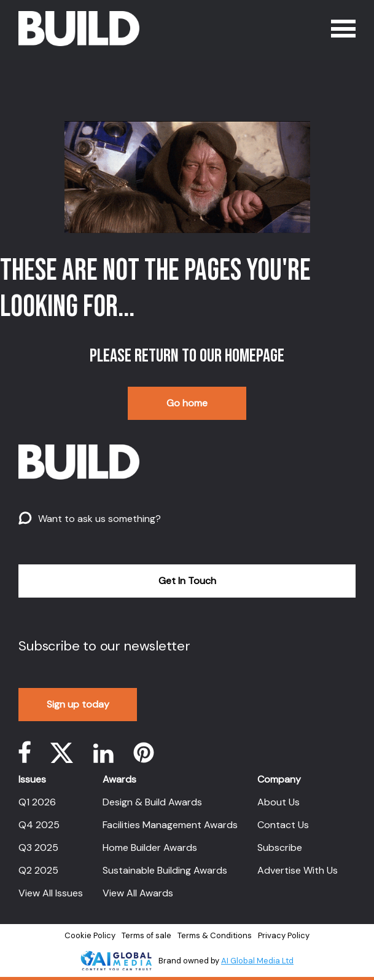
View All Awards (138, 893)
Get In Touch (187, 581)
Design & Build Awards (152, 802)
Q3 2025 (38, 848)
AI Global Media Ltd (257, 961)
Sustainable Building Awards (165, 870)
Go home (187, 403)
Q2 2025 (38, 870)
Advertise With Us (298, 870)
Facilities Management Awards (170, 825)
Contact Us (283, 825)
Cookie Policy (90, 935)
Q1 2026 (37, 802)
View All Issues (51, 893)
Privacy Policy (284, 935)
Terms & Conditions (215, 935)
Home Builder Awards (150, 848)
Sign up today (78, 704)
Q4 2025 (39, 825)
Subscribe (280, 848)
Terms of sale (146, 935)
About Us (279, 802)
